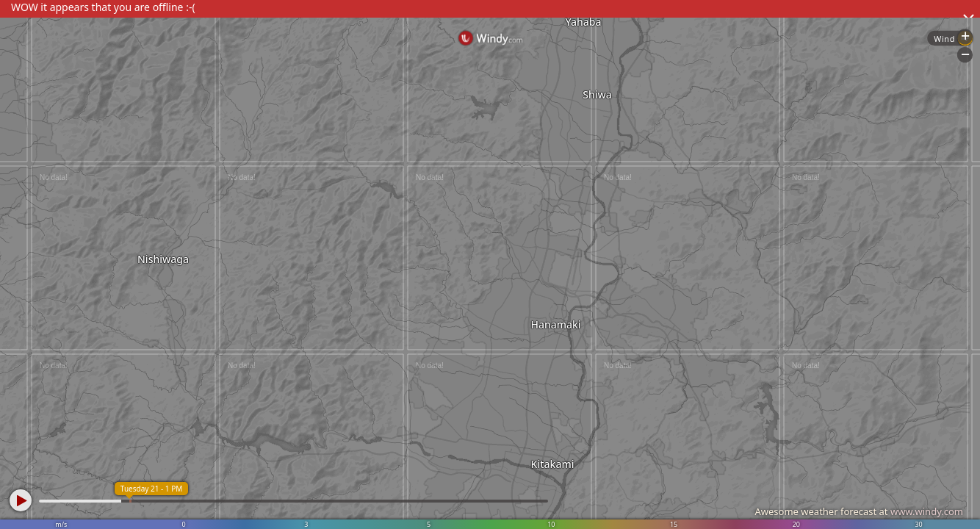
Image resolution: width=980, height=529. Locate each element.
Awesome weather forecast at (859, 511)
